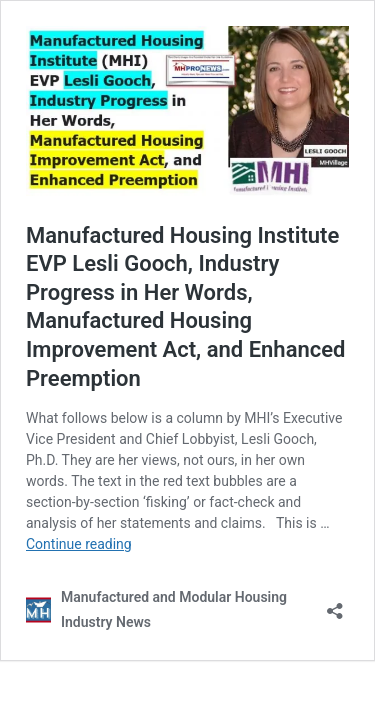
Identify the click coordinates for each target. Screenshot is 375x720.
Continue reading (79, 544)
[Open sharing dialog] (335, 604)
